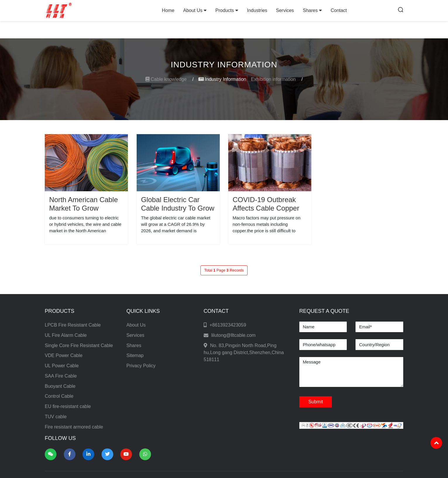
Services (285, 10)
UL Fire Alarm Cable (66, 335)
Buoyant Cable (60, 386)
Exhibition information (277, 79)
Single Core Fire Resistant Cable (79, 345)
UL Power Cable (62, 366)
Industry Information (222, 79)
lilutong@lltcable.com (233, 335)
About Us (195, 10)
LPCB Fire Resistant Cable (73, 325)
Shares (312, 10)
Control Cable (59, 396)
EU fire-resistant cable (68, 406)
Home (168, 10)
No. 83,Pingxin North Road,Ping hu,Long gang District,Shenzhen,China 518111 (244, 352)
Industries (257, 10)
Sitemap (135, 355)
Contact (339, 10)
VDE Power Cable (64, 355)
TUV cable (56, 417)
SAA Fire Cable (61, 376)
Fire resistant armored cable (74, 427)
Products (227, 10)
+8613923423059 (228, 325)
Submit (316, 402)
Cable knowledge (170, 79)
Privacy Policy (141, 366)
